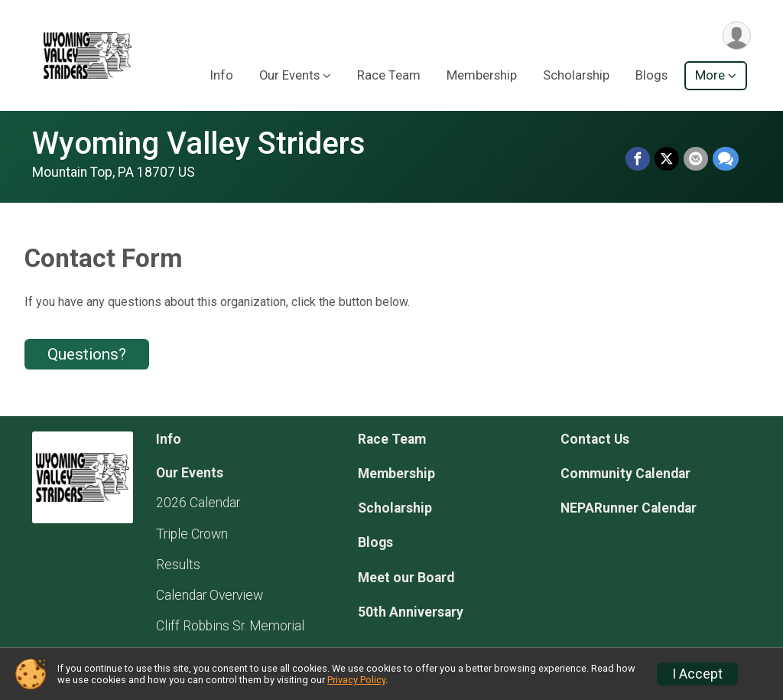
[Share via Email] (696, 159)
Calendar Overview (210, 595)
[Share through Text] (726, 159)
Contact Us (595, 439)
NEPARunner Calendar (629, 508)
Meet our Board (406, 578)
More (710, 75)
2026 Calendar (198, 503)
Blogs (651, 75)
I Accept (697, 674)
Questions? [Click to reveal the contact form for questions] (87, 354)
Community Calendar (625, 474)
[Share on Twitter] (667, 159)
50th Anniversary (411, 612)
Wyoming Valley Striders (199, 143)
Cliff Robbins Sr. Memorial (230, 626)
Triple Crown (192, 534)
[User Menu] (737, 36)
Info (222, 75)
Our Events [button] (289, 75)
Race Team (389, 75)
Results (178, 565)
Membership (482, 75)
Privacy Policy (356, 680)
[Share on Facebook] (638, 159)
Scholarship (576, 75)
